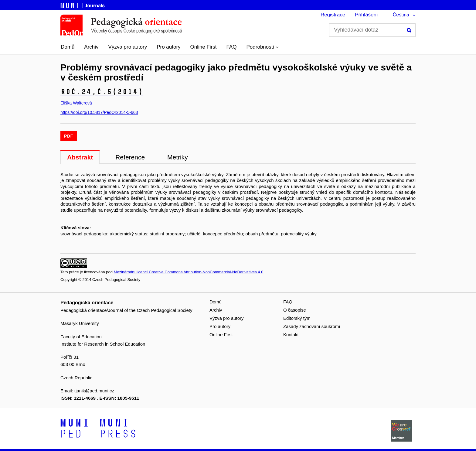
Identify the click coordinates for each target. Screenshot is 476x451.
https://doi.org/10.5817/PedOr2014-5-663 (99, 112)
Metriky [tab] (178, 157)
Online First (204, 47)
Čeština (401, 15)
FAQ (232, 47)
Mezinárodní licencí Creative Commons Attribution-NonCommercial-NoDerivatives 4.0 (189, 272)
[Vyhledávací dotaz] (372, 30)
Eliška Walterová (76, 103)
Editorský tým (297, 318)
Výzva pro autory (128, 47)
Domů (68, 47)
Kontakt (291, 335)
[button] (263, 47)
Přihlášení (366, 15)
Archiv (91, 47)
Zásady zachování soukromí (312, 326)
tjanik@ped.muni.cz (94, 391)
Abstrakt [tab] (80, 157)
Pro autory (168, 47)
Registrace (333, 15)
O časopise (295, 310)
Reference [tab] (130, 157)
